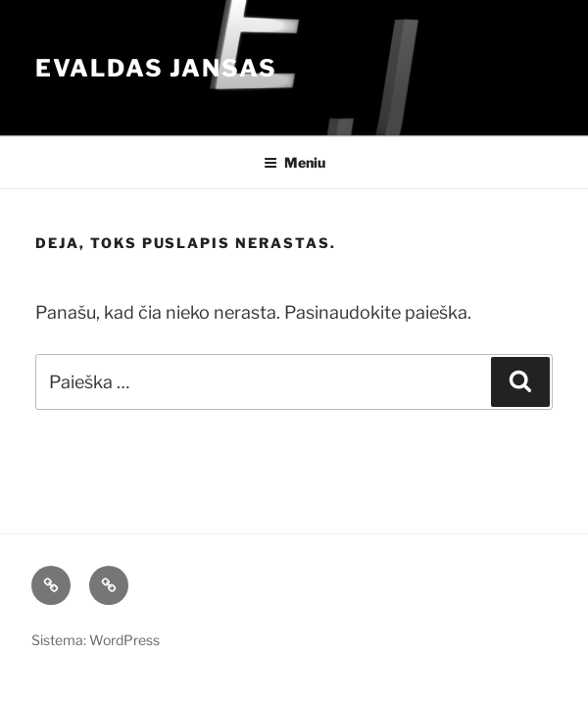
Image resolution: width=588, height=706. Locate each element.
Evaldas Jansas (156, 68)
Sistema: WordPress (96, 640)
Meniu (294, 162)
